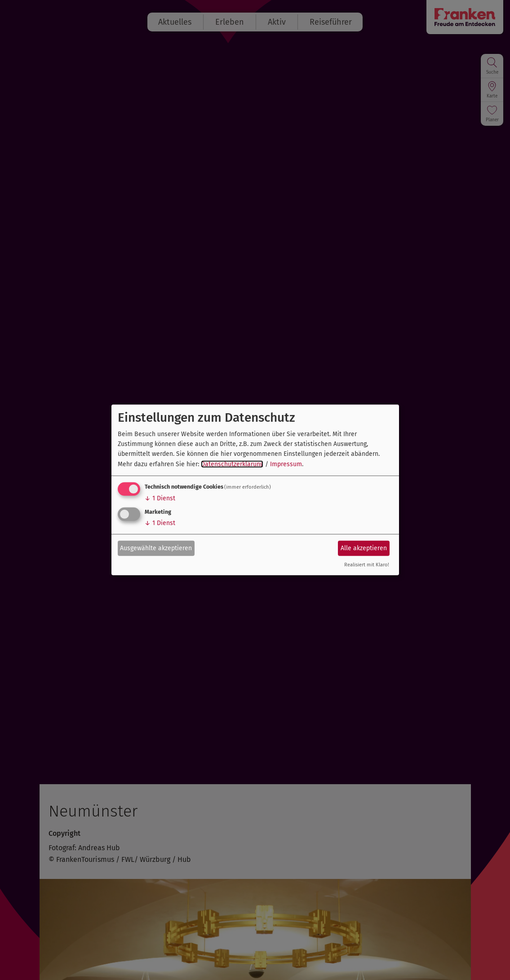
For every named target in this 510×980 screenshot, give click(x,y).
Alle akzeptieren (364, 548)
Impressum (286, 464)
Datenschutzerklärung (232, 464)
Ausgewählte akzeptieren (156, 548)
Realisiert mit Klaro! (367, 565)
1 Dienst (160, 498)
